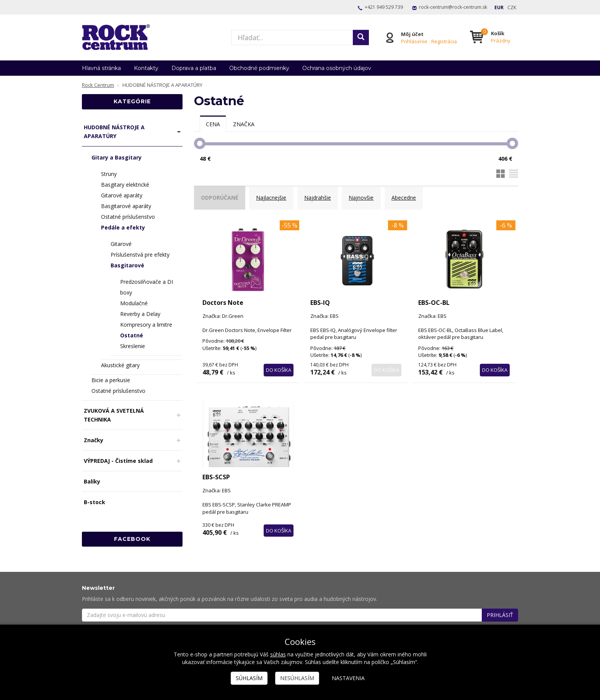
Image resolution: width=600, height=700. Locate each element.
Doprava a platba (194, 68)
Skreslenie (133, 346)
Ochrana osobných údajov (337, 68)
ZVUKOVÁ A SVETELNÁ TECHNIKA (114, 415)
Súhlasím (249, 678)
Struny (109, 174)
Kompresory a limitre (146, 325)
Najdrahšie (322, 196)
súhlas (278, 654)
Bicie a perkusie (111, 380)
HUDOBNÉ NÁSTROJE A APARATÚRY (114, 132)
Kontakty (146, 68)
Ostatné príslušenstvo (128, 217)
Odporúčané (222, 196)
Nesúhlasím (297, 678)
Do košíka (279, 364)
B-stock (95, 502)
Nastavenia (348, 678)
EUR (499, 7)
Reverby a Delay (140, 314)
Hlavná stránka (101, 68)
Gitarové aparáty (122, 195)
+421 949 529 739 (384, 7)
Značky (94, 440)
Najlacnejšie (275, 196)
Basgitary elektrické (125, 185)
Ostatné (132, 335)
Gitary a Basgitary (117, 157)
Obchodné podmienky (259, 68)
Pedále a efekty (123, 227)
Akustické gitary (120, 365)
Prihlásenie (414, 41)
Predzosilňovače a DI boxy (147, 287)
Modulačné (134, 303)
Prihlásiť (500, 612)
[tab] (213, 124)
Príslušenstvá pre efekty (140, 255)
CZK (512, 7)
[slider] (200, 143)
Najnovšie (367, 196)
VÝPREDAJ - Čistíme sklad (118, 461)
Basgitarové (127, 265)
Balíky (92, 481)
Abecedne (411, 196)
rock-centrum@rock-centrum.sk (453, 7)
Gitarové (121, 244)
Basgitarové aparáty (126, 206)
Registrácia (444, 41)
